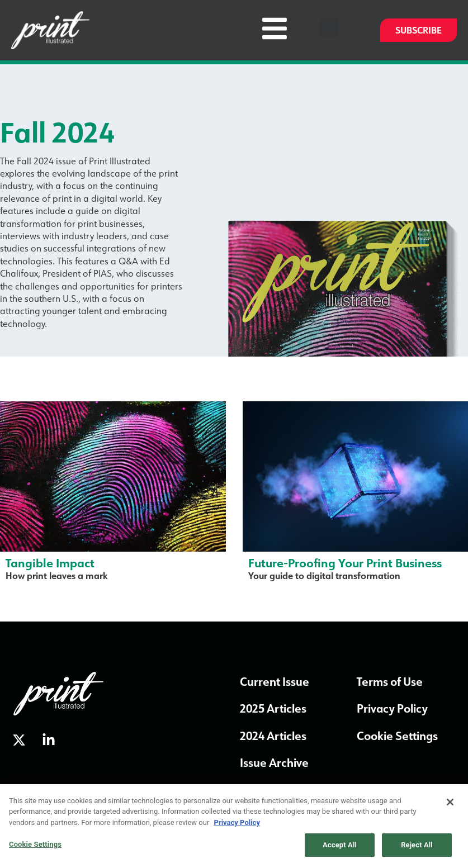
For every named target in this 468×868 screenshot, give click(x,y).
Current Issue (275, 681)
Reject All (417, 848)
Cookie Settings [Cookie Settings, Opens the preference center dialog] (35, 848)
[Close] (450, 805)
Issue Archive (274, 762)
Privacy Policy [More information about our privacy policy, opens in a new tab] (237, 825)
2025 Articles (273, 708)
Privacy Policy (392, 708)
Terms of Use (390, 681)
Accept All (340, 848)
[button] (329, 28)
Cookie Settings (397, 736)
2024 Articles (273, 736)
